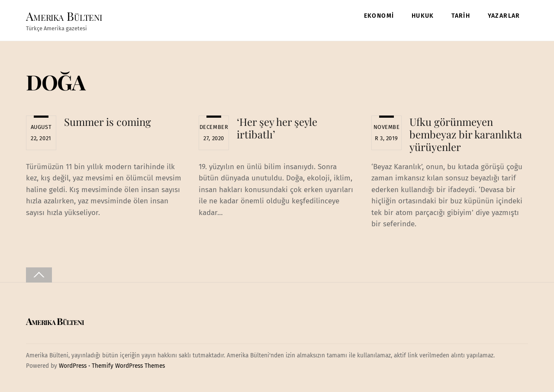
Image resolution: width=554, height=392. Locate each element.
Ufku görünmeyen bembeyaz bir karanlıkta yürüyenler (466, 134)
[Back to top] (39, 275)
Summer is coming (108, 122)
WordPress (73, 366)
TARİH (461, 16)
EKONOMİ (379, 16)
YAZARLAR (504, 16)
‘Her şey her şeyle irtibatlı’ (277, 128)
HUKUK (423, 16)
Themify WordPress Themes (128, 366)
